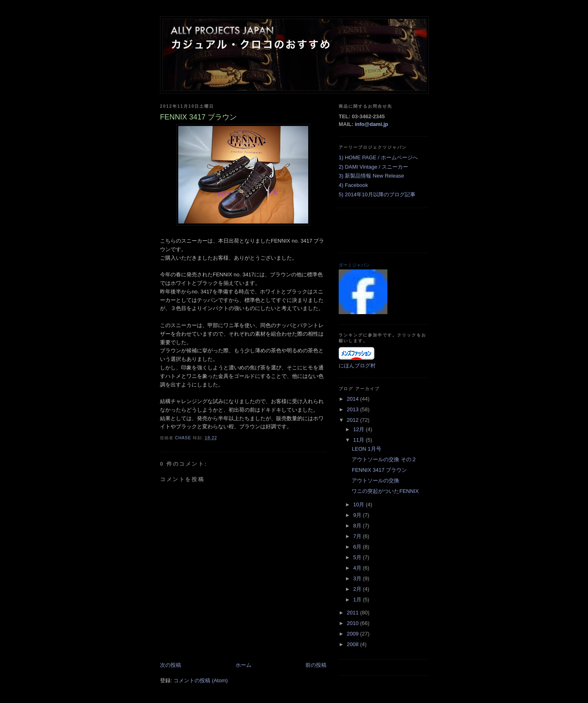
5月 (358, 557)
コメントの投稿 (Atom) (201, 680)
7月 (358, 536)
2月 (358, 589)
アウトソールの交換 (375, 481)
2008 (353, 644)
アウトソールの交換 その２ (384, 459)
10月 (360, 504)
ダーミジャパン (354, 265)
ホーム (243, 665)
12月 (360, 429)
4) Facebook (353, 185)
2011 (353, 613)
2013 (353, 409)
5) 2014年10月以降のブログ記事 (377, 194)
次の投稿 (171, 665)
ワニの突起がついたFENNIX (385, 491)
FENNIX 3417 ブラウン (379, 470)
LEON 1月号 (366, 449)
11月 (360, 440)
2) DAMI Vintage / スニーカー (373, 167)
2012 (353, 420)
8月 (358, 526)
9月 (358, 515)
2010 (353, 623)
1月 (358, 600)
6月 (358, 547)
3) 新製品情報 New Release (371, 176)
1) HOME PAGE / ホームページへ (378, 157)
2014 (353, 399)
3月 (358, 578)
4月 (358, 568)
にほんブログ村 (357, 366)
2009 (353, 634)
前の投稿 (316, 665)
